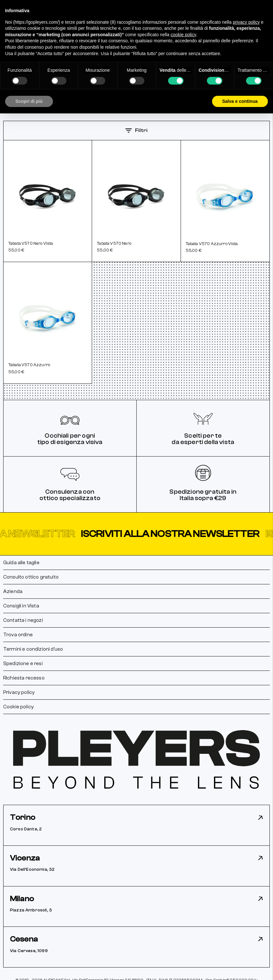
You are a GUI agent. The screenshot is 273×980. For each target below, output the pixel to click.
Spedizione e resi (23, 663)
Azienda (13, 591)
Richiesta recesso (24, 678)
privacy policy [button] (246, 22)
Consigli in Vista (21, 606)
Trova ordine (18, 635)
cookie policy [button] (183, 35)
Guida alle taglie (21, 563)
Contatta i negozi (23, 620)
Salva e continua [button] (240, 101)
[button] (136, 534)
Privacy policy (19, 692)
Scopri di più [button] (29, 101)
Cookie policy (18, 707)
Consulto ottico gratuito (31, 577)
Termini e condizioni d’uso (33, 649)
